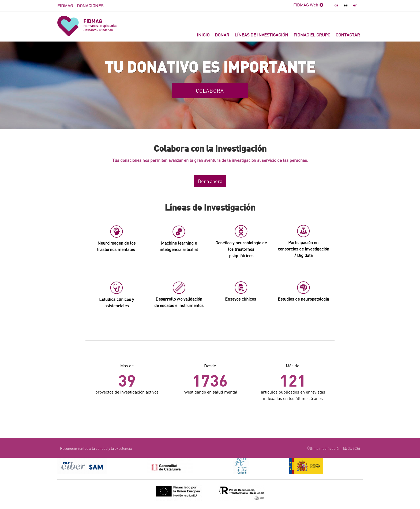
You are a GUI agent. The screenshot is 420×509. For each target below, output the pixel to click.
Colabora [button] (210, 91)
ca (336, 5)
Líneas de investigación (261, 35)
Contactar (348, 35)
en (355, 5)
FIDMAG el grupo (312, 35)
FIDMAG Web (308, 5)
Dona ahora (210, 181)
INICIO (203, 35)
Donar (222, 35)
